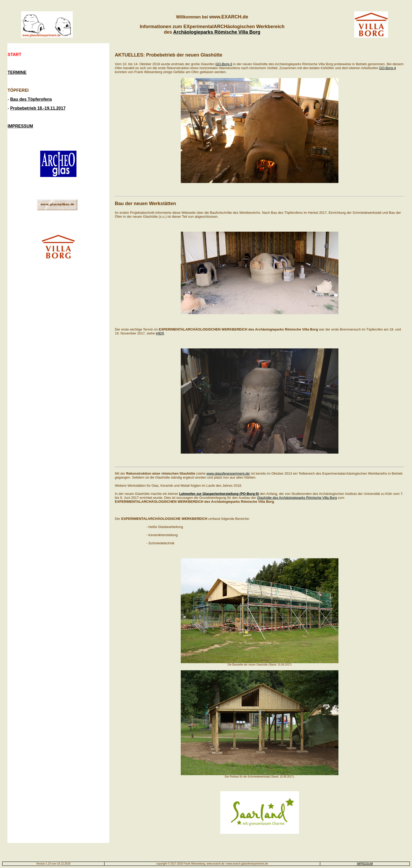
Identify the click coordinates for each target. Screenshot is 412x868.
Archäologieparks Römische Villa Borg (217, 32)
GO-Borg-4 (388, 68)
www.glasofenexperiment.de (228, 473)
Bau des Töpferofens (31, 99)
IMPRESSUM (365, 864)
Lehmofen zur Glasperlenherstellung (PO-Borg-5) (219, 494)
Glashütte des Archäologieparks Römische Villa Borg (297, 498)
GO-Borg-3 (224, 64)
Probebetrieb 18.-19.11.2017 (38, 108)
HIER (160, 333)
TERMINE (17, 72)
